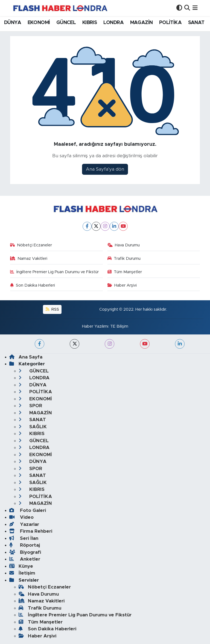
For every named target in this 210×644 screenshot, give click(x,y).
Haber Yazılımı (95, 326)
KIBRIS (90, 23)
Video (21, 517)
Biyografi (25, 552)
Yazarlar (24, 524)
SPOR (30, 406)
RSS (52, 309)
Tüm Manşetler (125, 272)
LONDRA (113, 23)
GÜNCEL (66, 23)
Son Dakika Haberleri (33, 285)
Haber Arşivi (122, 285)
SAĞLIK (33, 427)
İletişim (22, 573)
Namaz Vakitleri (29, 259)
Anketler (25, 559)
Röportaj (25, 545)
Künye (21, 566)
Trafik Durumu (124, 259)
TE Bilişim (119, 326)
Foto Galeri (28, 510)
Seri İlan (24, 538)
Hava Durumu (124, 245)
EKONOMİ (39, 23)
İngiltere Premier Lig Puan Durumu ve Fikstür (55, 272)
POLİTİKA (170, 23)
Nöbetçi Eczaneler (31, 245)
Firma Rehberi (31, 531)
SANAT (196, 23)
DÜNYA (13, 23)
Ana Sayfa (26, 357)
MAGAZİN (142, 23)
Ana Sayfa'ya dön (105, 169)
